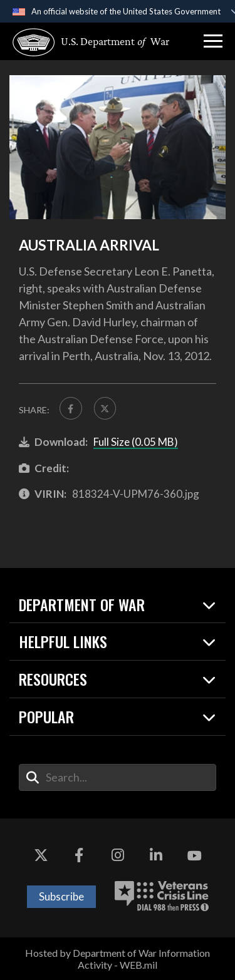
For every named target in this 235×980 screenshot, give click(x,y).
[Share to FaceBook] (71, 408)
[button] (213, 41)
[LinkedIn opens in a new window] (156, 856)
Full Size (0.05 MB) (136, 442)
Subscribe (61, 896)
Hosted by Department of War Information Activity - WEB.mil (118, 959)
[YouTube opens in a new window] (194, 856)
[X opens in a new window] (41, 856)
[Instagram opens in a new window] (118, 856)
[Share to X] (105, 408)
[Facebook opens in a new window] (79, 856)
